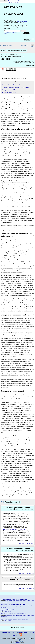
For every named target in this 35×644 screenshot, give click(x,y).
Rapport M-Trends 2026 (8, 610)
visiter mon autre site (22, 21)
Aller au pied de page (13, 2)
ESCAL (18, 643)
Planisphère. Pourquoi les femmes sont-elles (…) (14, 614)
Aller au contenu (12, 1)
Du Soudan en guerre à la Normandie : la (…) (14, 599)
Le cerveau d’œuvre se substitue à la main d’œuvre (16, 87)
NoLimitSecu (8, 611)
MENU (27, 40)
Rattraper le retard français (9, 92)
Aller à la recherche (22, 1)
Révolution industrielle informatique (12, 85)
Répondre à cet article (13, 502)
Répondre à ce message (27, 543)
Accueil (3, 50)
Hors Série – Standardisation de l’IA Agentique (14, 619)
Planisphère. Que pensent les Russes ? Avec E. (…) (15, 604)
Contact (14, 632)
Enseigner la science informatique (11, 90)
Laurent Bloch (29, 66)
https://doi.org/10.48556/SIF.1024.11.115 (14, 529)
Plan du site (6, 632)
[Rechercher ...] (24, 45)
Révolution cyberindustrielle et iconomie (17, 50)
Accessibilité (4, 1)
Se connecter (7, 46)
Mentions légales (22, 632)
